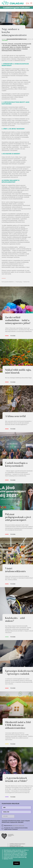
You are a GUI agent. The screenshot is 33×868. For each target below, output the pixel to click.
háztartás (26, 282)
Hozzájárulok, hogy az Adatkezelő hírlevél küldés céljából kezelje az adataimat (16, 829)
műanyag (19, 282)
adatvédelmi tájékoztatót (18, 826)
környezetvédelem (8, 282)
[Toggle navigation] (31, 3)
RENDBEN (17, 863)
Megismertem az (14, 826)
